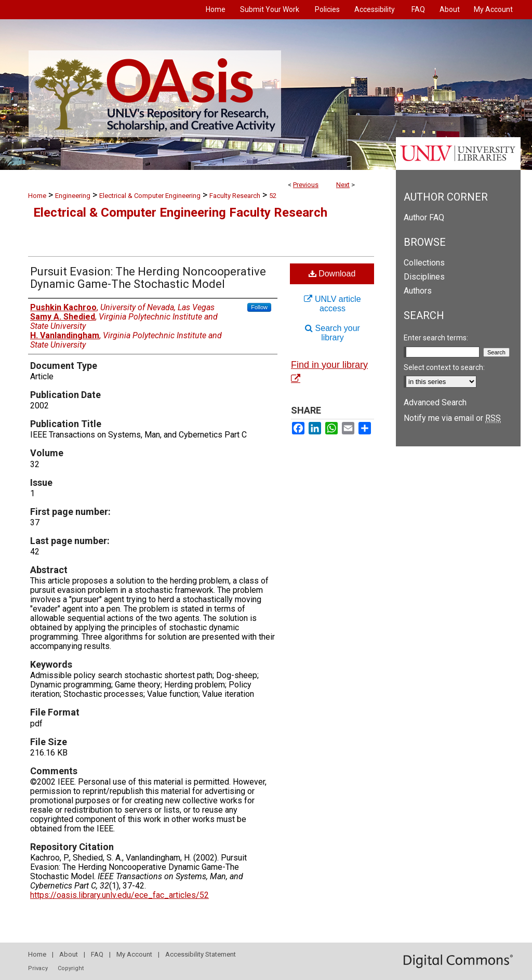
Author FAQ (424, 217)
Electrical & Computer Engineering (150, 196)
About (69, 954)
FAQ (97, 954)
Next (343, 185)
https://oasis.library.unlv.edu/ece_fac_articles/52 (119, 895)
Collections (424, 263)
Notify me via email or (452, 418)
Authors (418, 291)
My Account (134, 954)
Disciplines (424, 277)
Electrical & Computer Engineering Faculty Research (180, 213)
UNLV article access (332, 304)
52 (273, 196)
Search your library (332, 333)
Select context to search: (444, 367)
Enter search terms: (436, 338)
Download (332, 274)
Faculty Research (235, 196)
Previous (306, 185)
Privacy (38, 968)
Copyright (71, 968)
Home (37, 196)
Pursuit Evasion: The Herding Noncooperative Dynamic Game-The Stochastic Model (148, 278)
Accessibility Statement (201, 954)
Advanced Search (435, 402)
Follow (259, 307)
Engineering (73, 196)
